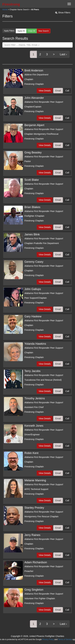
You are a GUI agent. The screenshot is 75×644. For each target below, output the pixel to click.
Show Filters (64, 13)
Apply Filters (9, 31)
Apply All (21, 31)
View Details (45, 91)
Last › (63, 54)
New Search (44, 31)
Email (58, 91)
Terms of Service (65, 639)
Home (5, 10)
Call (67, 91)
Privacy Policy (48, 639)
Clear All (32, 31)
